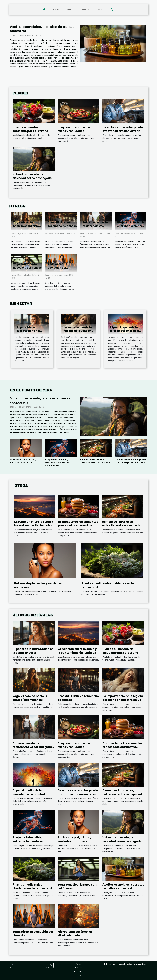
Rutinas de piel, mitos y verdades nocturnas (23, 461)
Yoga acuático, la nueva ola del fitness (27, 266)
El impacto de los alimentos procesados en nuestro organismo (78, 525)
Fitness (70, 9)
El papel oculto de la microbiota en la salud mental (125, 331)
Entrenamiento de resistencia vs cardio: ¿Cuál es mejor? (95, 228)
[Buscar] (29, 965)
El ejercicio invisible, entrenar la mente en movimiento (131, 226)
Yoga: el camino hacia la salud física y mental (27, 226)
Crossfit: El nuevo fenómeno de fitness (62, 224)
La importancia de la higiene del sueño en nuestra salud (78, 331)
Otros (100, 9)
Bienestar (86, 9)
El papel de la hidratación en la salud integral (29, 331)
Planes (56, 9)
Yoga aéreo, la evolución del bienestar (57, 268)
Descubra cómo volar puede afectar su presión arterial (131, 461)
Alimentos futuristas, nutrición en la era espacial (95, 461)
